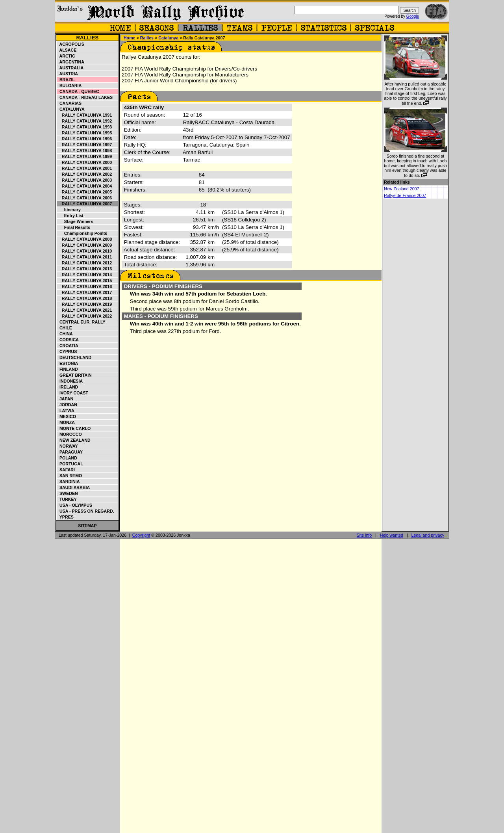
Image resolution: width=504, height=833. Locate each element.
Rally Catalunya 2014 (84, 275)
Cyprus (67, 351)
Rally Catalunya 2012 (84, 263)
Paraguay (70, 452)
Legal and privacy (428, 535)
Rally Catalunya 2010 (84, 251)
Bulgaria (69, 86)
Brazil (66, 80)
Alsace (67, 50)
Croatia (68, 346)
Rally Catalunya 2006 (84, 198)
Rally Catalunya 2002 (84, 174)
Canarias (69, 103)
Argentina (71, 62)
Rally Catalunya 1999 (84, 156)
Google (413, 16)
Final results (74, 227)
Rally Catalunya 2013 (84, 269)
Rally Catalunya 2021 (84, 310)
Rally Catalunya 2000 (84, 162)
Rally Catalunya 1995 (84, 133)
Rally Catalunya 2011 (84, 257)
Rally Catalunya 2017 (84, 292)
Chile (65, 328)
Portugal (70, 464)
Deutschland (74, 357)
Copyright (141, 535)
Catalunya (71, 109)
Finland (68, 369)
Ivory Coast (73, 393)
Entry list (70, 216)
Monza (66, 422)
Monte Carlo (74, 428)
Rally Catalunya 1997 (84, 145)
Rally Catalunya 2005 (84, 192)
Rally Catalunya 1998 (84, 151)
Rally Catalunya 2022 (84, 316)
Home (130, 38)
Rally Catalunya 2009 (84, 245)
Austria (68, 74)
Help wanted (392, 535)
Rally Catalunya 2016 (84, 286)
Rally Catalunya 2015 (84, 281)
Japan (65, 399)
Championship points (82, 233)
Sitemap (87, 526)
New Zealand (74, 440)
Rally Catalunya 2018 (84, 298)
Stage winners (75, 221)
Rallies (87, 38)
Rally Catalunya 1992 (84, 121)
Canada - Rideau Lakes (85, 97)
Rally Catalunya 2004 (84, 186)
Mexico (67, 416)
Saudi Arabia (73, 487)
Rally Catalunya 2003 (84, 180)
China (65, 334)
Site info (364, 535)
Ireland (68, 387)
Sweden (68, 493)
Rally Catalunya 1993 (84, 127)
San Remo (69, 476)
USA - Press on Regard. (86, 511)
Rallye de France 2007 (405, 195)
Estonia (68, 363)
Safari (66, 470)
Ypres (65, 517)
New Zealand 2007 (401, 189)
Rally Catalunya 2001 (84, 168)
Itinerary (69, 210)
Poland (67, 458)
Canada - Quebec (78, 91)
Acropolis (71, 44)
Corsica (68, 340)
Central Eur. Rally (81, 322)
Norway (68, 446)
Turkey (67, 499)
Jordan (67, 405)
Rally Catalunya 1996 (84, 139)
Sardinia (68, 482)
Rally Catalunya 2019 (84, 304)
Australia (70, 68)
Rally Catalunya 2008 (84, 239)
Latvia (66, 411)
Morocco (69, 434)
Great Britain (74, 375)
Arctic (66, 56)
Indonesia (70, 381)
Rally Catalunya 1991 (84, 115)
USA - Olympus (75, 505)
